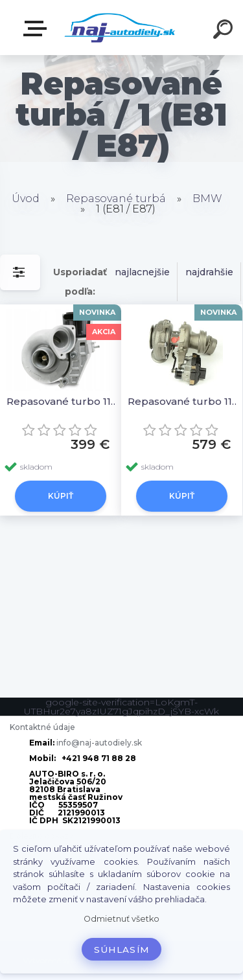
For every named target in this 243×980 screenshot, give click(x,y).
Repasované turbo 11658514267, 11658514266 (184, 401)
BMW (207, 199)
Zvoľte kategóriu (38, 28)
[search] (225, 31)
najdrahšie (209, 272)
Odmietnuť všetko (121, 919)
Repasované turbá (116, 199)
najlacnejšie (142, 272)
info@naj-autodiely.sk (99, 743)
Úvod (26, 199)
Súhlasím (122, 950)
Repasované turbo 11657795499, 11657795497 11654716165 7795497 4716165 (63, 401)
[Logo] (120, 28)
